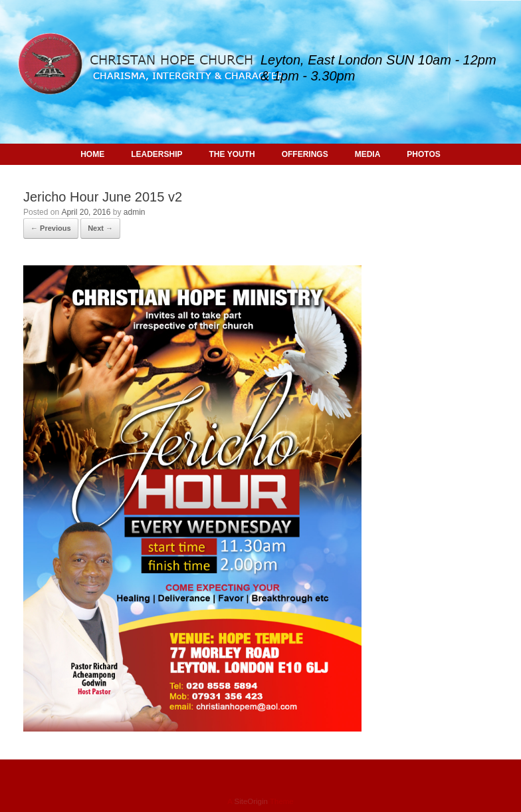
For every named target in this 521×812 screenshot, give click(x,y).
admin (135, 212)
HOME (92, 154)
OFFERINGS (305, 154)
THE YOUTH (232, 154)
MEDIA (368, 154)
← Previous (51, 228)
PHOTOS (423, 154)
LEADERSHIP (156, 154)
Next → (100, 228)
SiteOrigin (251, 801)
